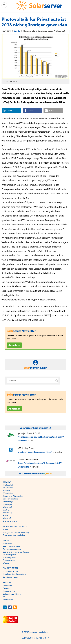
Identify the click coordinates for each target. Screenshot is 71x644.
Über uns (7, 588)
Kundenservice (9, 591)
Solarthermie (8, 488)
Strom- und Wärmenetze (13, 496)
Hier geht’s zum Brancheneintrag (16, 532)
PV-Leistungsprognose (12, 549)
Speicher (6, 491)
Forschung (7, 513)
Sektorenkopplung (10, 499)
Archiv (17, 31)
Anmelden (14, 345)
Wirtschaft (61, 31)
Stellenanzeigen (9, 560)
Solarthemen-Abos (11, 571)
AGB (5, 597)
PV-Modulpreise (10, 555)
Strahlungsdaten (10, 557)
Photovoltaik (29, 31)
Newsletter (7, 544)
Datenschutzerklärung (12, 594)
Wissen (6, 563)
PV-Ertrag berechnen (11, 546)
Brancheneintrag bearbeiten (14, 535)
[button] (12, 111)
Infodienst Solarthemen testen (15, 574)
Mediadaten (8, 600)
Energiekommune (10, 521)
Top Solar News (45, 31)
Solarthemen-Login (11, 577)
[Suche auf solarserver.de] (57, 381)
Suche (5, 530)
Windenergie (8, 502)
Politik (6, 515)
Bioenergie (7, 504)
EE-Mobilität (8, 493)
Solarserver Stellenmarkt (35, 428)
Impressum (7, 586)
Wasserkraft (8, 507)
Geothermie (8, 510)
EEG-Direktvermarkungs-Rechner (16, 552)
